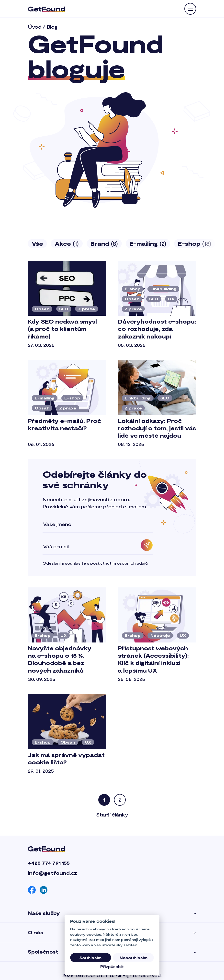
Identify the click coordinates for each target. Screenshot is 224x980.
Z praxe (87, 309)
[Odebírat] (147, 545)
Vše (37, 244)
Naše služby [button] (112, 913)
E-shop (195, 244)
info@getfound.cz (52, 873)
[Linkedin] (44, 890)
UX (171, 299)
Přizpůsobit (112, 966)
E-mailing (148, 244)
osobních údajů (132, 563)
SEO (64, 309)
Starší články (112, 815)
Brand (104, 244)
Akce (67, 244)
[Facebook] (32, 890)
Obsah (42, 309)
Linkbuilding (163, 289)
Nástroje (160, 635)
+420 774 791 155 (49, 863)
